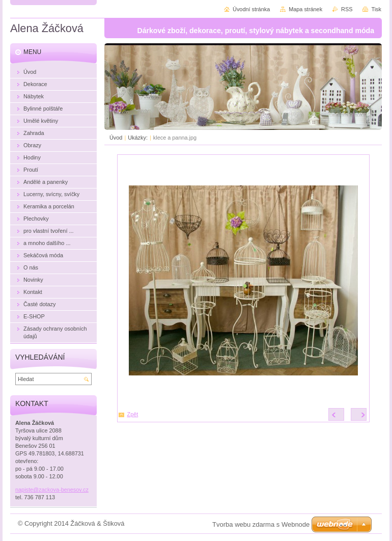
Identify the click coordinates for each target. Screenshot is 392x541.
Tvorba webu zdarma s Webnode (261, 524)
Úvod (116, 138)
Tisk (376, 9)
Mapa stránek (305, 9)
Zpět (133, 414)
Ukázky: (138, 138)
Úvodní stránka (251, 9)
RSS (347, 9)
